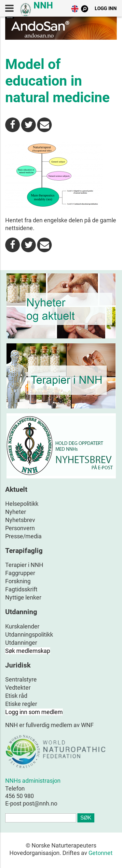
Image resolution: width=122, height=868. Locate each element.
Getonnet (101, 853)
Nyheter (16, 512)
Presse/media (23, 536)
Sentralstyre (21, 679)
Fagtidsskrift (21, 589)
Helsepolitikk (22, 504)
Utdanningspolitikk (29, 634)
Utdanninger (21, 643)
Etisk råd (16, 696)
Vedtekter (18, 688)
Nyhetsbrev (20, 520)
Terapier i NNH (24, 565)
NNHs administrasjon (33, 781)
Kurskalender (22, 626)
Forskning (18, 581)
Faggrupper (20, 573)
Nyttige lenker (23, 597)
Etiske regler (21, 704)
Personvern (20, 528)
